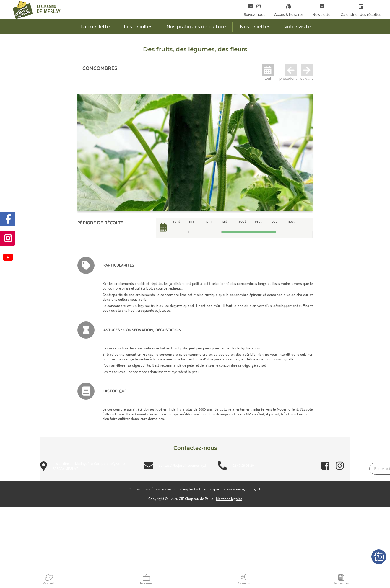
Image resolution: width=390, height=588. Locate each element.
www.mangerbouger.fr (244, 489)
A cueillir (244, 583)
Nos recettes (255, 27)
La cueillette (95, 27)
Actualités (341, 583)
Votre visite (298, 27)
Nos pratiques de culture (196, 27)
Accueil (49, 583)
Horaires (146, 583)
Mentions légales (229, 499)
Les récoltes (138, 27)
